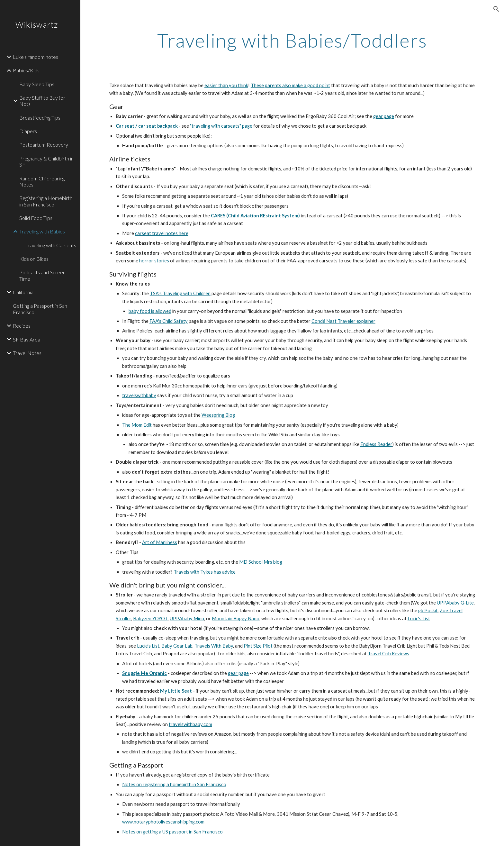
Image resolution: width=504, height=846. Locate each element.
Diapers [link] (28, 131)
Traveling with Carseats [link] (51, 245)
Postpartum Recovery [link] (44, 145)
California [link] (23, 292)
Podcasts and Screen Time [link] (42, 275)
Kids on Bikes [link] (34, 259)
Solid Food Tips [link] (36, 218)
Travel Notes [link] (27, 353)
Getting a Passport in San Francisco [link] (40, 309)
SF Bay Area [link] (27, 339)
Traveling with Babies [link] (42, 231)
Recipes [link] (22, 326)
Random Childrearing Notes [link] (42, 181)
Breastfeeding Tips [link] (40, 118)
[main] (292, 40)
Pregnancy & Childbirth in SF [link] (46, 161)
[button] (496, 9)
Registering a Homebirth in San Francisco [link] (46, 201)
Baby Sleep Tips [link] (37, 84)
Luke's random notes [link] (36, 57)
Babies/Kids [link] (26, 70)
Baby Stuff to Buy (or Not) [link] (42, 101)
